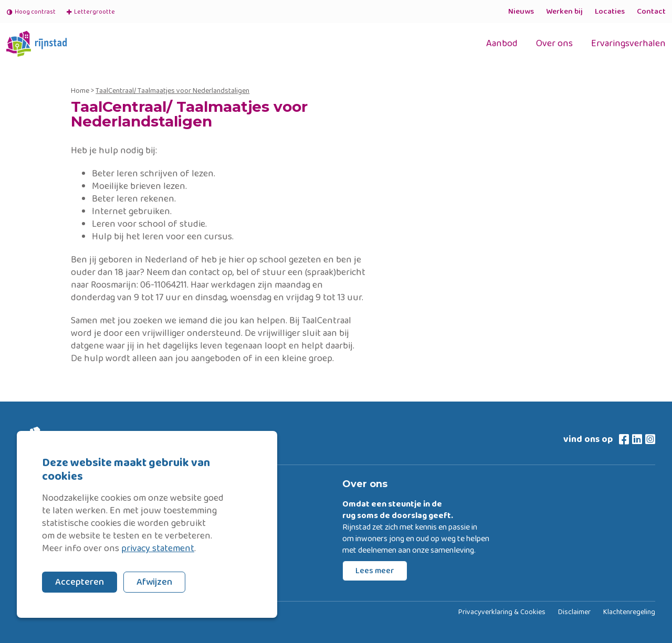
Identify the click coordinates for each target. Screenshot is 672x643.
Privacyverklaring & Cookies (502, 613)
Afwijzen (154, 582)
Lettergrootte (90, 12)
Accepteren (80, 582)
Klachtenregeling (629, 613)
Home (80, 91)
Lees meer (375, 571)
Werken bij (564, 12)
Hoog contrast (31, 12)
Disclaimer (574, 613)
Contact (651, 12)
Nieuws (521, 12)
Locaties (610, 12)
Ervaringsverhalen (628, 44)
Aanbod (502, 44)
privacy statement (158, 549)
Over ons (554, 44)
